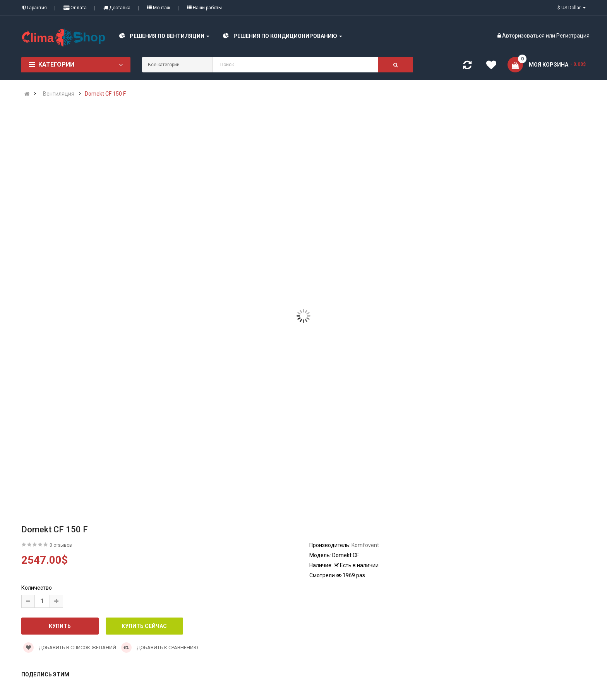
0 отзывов (61, 545)
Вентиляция (59, 94)
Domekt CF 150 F (105, 94)
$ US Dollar (572, 8)
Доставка (117, 8)
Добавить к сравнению (159, 648)
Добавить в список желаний (70, 648)
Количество (37, 588)
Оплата (75, 8)
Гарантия (35, 8)
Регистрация (573, 36)
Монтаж (159, 8)
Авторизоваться (523, 36)
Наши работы (204, 8)
